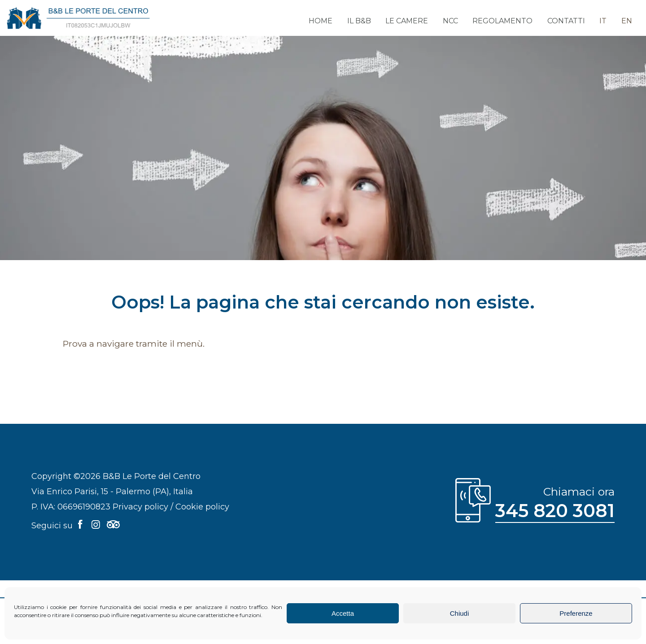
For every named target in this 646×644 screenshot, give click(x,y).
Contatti (569, 22)
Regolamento (506, 22)
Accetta (343, 613)
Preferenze (576, 613)
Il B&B (366, 22)
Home (329, 22)
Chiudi (460, 613)
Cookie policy (202, 507)
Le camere (413, 22)
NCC (455, 22)
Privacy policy (140, 507)
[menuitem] (605, 18)
